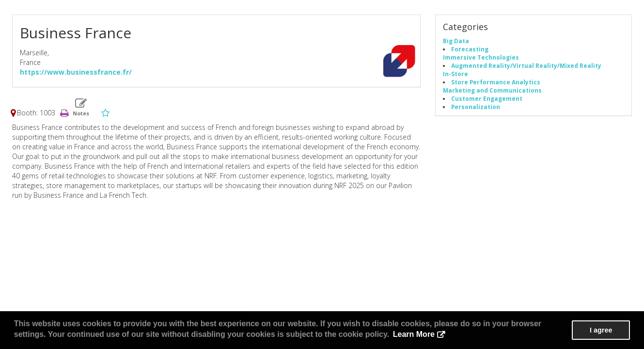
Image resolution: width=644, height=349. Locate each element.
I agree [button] (601, 330)
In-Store (456, 74)
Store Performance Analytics (496, 82)
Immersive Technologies (481, 57)
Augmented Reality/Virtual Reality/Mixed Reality (526, 65)
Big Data (456, 41)
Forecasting (470, 49)
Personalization (476, 107)
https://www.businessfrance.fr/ (76, 72)
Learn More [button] (414, 334)
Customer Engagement (487, 98)
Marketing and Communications (492, 90)
